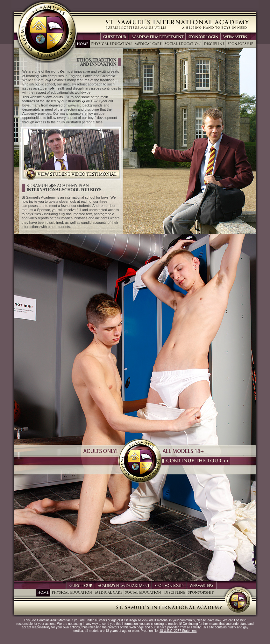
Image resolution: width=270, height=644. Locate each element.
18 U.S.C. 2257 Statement (178, 631)
